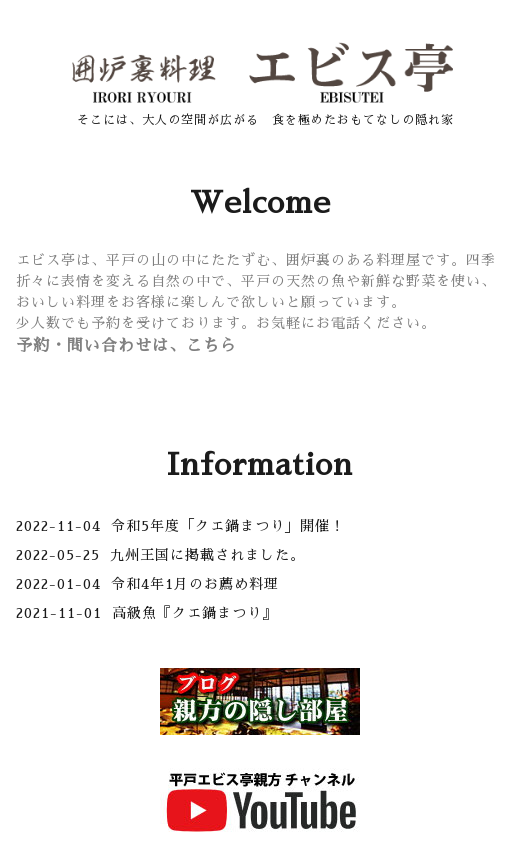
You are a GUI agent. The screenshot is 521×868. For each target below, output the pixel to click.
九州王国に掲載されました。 (207, 555)
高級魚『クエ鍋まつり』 (194, 613)
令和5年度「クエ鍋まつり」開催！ (228, 526)
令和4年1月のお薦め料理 (195, 584)
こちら (211, 346)
